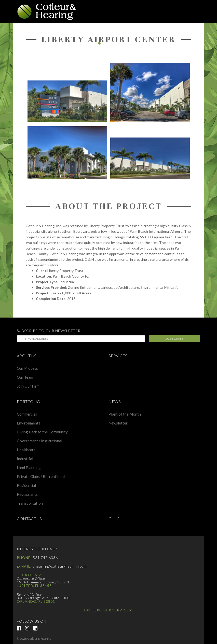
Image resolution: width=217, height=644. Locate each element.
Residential (26, 485)
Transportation (30, 503)
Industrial (25, 459)
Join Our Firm (28, 386)
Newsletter (118, 423)
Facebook (21, 628)
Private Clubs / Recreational (41, 477)
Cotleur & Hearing (47, 11)
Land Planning (29, 468)
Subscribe (174, 339)
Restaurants (27, 494)
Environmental (29, 423)
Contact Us (126, 31)
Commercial (27, 414)
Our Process (27, 368)
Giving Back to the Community (42, 432)
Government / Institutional (39, 441)
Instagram (29, 628)
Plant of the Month (125, 414)
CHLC (149, 31)
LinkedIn (37, 628)
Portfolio (80, 31)
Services (53, 31)
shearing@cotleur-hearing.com (60, 566)
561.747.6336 (45, 558)
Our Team (25, 377)
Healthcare (26, 450)
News (103, 31)
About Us (29, 31)
